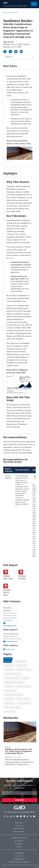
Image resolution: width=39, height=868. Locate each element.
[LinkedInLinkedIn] (17, 52)
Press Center (19, 823)
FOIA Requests (19, 853)
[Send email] (22, 52)
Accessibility (19, 844)
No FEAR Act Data (19, 859)
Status (35, 470)
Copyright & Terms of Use (19, 838)
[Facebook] (6, 52)
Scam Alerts (19, 856)
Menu (34, 4)
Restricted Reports (19, 832)
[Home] (17, 6)
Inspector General (19, 829)
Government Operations (8, 660)
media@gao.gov (12, 641)
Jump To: (9, 57)
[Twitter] (11, 52)
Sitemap (19, 847)
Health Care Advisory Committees (19, 862)
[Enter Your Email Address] (19, 793)
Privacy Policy (19, 841)
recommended (15, 128)
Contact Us (9, 649)
